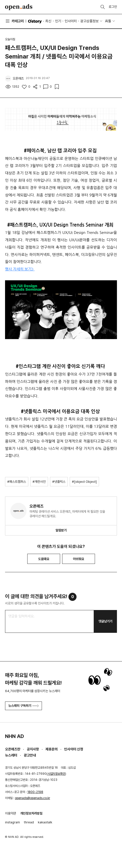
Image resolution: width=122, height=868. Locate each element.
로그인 (113, 7)
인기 (58, 21)
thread (29, 822)
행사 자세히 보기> (20, 269)
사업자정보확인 (56, 774)
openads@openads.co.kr (32, 798)
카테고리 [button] (14, 21)
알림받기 (61, 530)
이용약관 (11, 813)
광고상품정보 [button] (89, 21)
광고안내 (30, 755)
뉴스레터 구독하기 (23, 706)
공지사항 (33, 749)
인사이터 (71, 21)
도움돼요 (44, 559)
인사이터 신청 (74, 749)
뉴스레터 (11, 755)
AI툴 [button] (108, 21)
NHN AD (15, 736)
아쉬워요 (79, 559)
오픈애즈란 (13, 749)
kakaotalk (45, 822)
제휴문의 (52, 749)
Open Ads (19, 7)
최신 (48, 21)
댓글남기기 (105, 621)
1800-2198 (35, 792)
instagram (13, 822)
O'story (35, 21)
